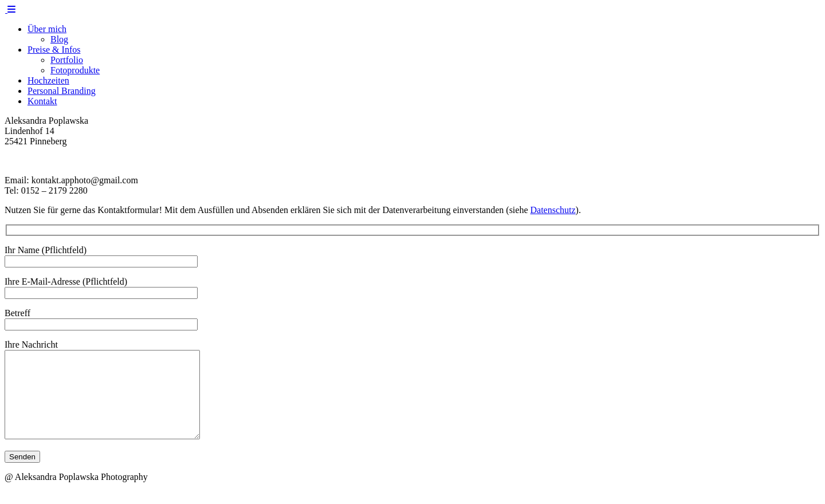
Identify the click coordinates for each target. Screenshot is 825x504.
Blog (59, 39)
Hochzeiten (48, 80)
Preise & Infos (54, 50)
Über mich (47, 29)
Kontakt (42, 101)
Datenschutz (553, 210)
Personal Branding (62, 91)
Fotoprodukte (75, 70)
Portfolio (67, 60)
